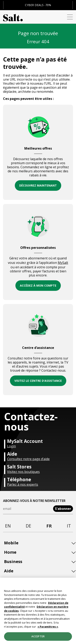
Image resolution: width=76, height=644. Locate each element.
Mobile (11, 543)
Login (11, 446)
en (8, 526)
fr (49, 526)
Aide (9, 571)
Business (13, 562)
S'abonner (63, 509)
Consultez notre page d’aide (28, 459)
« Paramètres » (48, 628)
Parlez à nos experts (23, 484)
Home (10, 552)
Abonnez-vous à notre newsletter (34, 501)
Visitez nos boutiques (23, 472)
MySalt (63, 263)
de (28, 526)
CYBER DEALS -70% (38, 5)
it (69, 526)
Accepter (38, 638)
